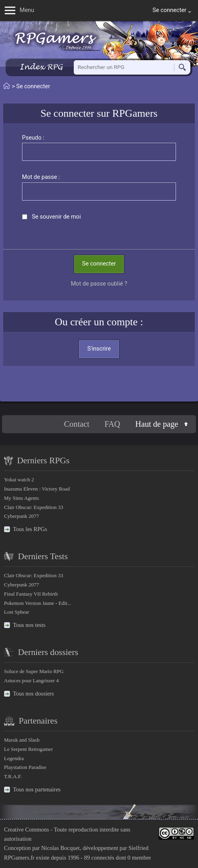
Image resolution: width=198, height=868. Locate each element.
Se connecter (99, 264)
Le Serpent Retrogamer (28, 749)
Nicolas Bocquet (61, 848)
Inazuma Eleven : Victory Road (37, 489)
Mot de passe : (41, 177)
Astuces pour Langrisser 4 (31, 680)
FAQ (112, 424)
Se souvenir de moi (56, 217)
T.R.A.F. (13, 776)
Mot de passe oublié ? (99, 284)
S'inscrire (99, 349)
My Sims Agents (21, 498)
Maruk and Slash (22, 740)
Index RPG (41, 67)
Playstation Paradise (25, 767)
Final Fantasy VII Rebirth (31, 594)
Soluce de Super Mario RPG (34, 671)
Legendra (14, 758)
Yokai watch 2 (19, 480)
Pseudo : (33, 138)
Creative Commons (26, 829)
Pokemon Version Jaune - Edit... (38, 603)
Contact (77, 424)
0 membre (139, 858)
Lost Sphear (17, 612)
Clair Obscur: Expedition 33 (33, 507)
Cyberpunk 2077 (21, 516)
